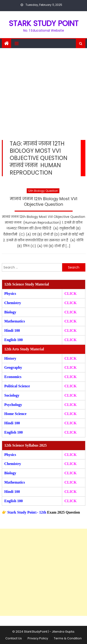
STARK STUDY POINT (44, 23)
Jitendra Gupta (63, 632)
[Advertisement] (43, 94)
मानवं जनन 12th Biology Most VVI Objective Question (43, 201)
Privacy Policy (38, 638)
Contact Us (14, 638)
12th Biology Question (43, 191)
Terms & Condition (68, 638)
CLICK (71, 321)
